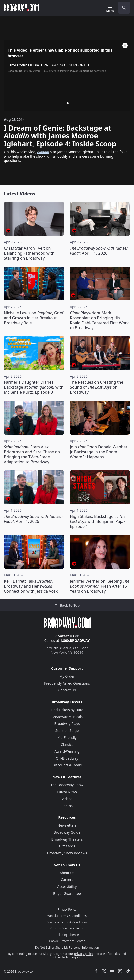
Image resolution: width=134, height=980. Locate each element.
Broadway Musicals (67, 717)
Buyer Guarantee (67, 894)
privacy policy (83, 954)
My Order (67, 676)
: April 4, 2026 (33, 519)
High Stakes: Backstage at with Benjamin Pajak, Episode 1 (98, 521)
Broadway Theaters (67, 839)
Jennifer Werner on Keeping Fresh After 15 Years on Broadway (100, 586)
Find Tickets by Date (67, 710)
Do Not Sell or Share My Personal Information (67, 948)
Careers (67, 880)
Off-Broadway (67, 758)
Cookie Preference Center (67, 941)
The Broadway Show (67, 785)
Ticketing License (67, 935)
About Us (67, 873)
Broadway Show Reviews (67, 853)
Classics (67, 744)
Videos (67, 799)
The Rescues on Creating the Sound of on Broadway (97, 387)
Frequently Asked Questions (67, 683)
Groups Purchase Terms (67, 928)
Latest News (67, 792)
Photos (67, 806)
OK (67, 103)
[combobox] (122, 8)
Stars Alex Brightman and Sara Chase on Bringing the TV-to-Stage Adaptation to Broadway (32, 454)
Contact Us (65, 636)
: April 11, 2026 (99, 251)
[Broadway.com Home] (21, 8)
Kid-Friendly (67, 737)
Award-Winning (67, 751)
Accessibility (67, 887)
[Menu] (110, 8)
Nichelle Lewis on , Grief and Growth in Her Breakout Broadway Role (34, 318)
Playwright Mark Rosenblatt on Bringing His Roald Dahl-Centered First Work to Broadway (99, 320)
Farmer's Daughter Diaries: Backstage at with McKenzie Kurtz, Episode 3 (34, 387)
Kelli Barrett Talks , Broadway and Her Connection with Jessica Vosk (31, 586)
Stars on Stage (67, 731)
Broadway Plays (67, 724)
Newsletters (67, 825)
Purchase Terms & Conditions (67, 922)
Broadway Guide (67, 832)
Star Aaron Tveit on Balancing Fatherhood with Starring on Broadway (29, 253)
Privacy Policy (67, 909)
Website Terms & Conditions (67, 916)
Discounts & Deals (67, 765)
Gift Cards (67, 846)
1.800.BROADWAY (75, 640)
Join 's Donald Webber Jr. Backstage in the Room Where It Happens (99, 452)
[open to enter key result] (124, 8)
